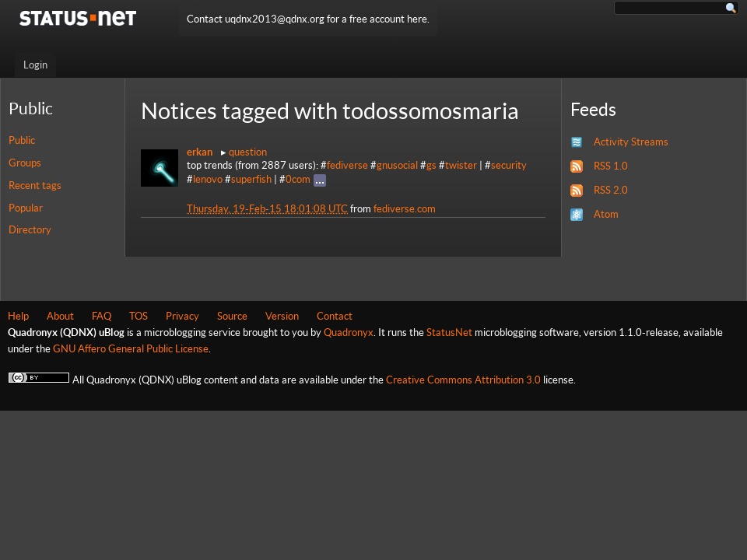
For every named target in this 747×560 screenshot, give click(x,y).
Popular (26, 208)
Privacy (182, 316)
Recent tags (35, 185)
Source (232, 316)
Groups (25, 163)
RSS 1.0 (611, 166)
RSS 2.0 (611, 190)
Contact (335, 316)
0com (298, 179)
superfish (251, 179)
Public (22, 140)
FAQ (102, 316)
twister (461, 165)
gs (431, 165)
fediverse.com (405, 209)
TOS (139, 316)
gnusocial (397, 165)
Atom (606, 214)
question (248, 152)
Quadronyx (349, 332)
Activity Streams (631, 142)
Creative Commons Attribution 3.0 (463, 380)
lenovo (208, 179)
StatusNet (449, 332)
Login (35, 65)
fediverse (347, 165)
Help (18, 316)
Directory (30, 230)
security (509, 165)
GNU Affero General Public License (131, 349)
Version (282, 316)
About (60, 316)
